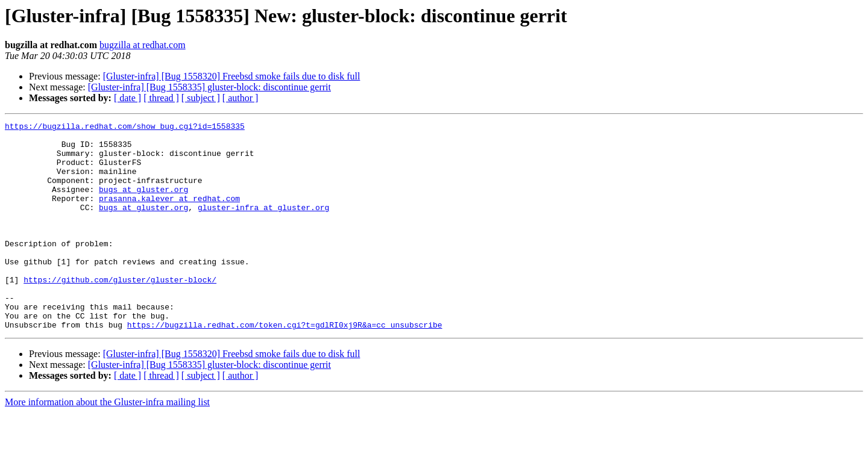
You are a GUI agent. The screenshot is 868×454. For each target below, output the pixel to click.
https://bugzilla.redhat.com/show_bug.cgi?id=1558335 (125, 128)
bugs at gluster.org (143, 204)
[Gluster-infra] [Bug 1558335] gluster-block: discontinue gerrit (209, 87)
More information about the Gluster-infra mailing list (107, 443)
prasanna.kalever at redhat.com (169, 214)
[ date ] (127, 98)
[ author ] (241, 98)
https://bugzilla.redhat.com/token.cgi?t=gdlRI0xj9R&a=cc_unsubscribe (285, 366)
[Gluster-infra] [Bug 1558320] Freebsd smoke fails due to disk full (232, 76)
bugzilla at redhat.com (143, 45)
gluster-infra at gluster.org (263, 225)
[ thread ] (161, 98)
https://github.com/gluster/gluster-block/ (120, 312)
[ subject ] (201, 98)
